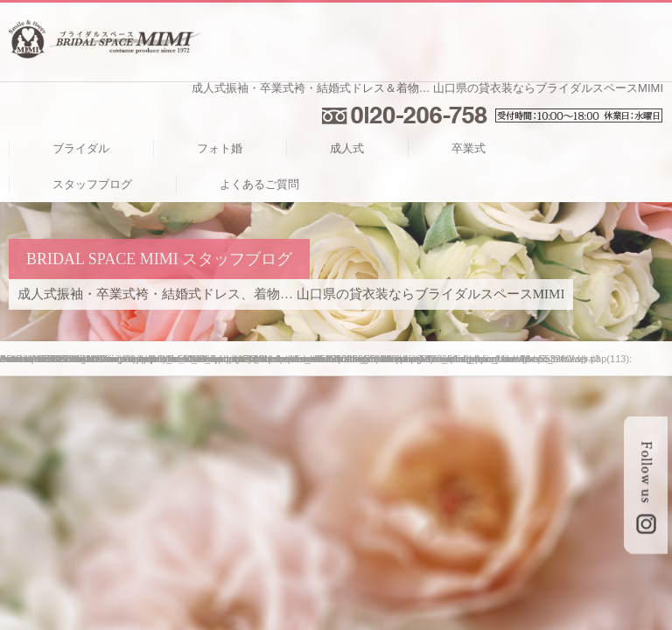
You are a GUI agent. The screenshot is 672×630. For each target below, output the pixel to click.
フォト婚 (220, 148)
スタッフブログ (92, 184)
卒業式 (469, 148)
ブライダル (81, 148)
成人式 (347, 148)
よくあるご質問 (259, 184)
